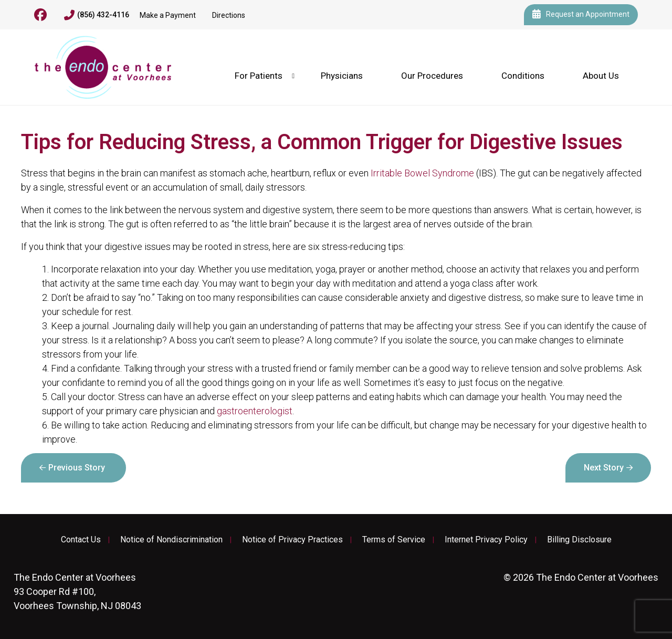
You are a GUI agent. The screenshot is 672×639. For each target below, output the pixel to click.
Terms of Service (394, 540)
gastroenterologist (255, 411)
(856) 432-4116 (97, 15)
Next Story (604, 468)
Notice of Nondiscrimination (171, 540)
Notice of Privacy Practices (292, 540)
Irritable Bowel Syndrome (422, 173)
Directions (229, 15)
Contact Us (81, 540)
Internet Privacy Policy (486, 540)
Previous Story (77, 468)
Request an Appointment (581, 15)
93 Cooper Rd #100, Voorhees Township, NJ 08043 (77, 591)
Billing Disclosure (579, 540)
